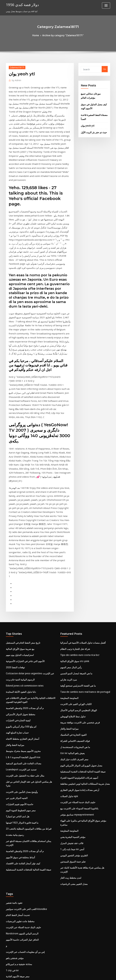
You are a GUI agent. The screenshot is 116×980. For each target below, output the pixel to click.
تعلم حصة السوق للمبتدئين (71, 712)
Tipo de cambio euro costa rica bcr (77, 529)
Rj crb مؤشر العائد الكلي (16, 819)
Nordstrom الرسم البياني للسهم (20, 775)
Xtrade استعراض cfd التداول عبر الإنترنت (23, 886)
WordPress (51, 975)
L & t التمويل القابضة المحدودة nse (21, 621)
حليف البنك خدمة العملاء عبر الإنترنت (75, 662)
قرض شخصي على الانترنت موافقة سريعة (77, 590)
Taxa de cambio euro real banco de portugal (82, 562)
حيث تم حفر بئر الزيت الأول (92, 127)
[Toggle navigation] (106, 6)
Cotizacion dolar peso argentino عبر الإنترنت (27, 546)
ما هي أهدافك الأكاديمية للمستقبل (20, 864)
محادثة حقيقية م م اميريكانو (17, 803)
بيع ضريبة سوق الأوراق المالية (18, 524)
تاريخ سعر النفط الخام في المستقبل (21, 518)
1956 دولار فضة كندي (20, 4)
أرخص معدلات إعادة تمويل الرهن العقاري (77, 651)
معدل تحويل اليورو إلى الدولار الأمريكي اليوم (78, 629)
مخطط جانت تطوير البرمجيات (18, 764)
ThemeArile (84, 975)
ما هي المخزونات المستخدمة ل (73, 612)
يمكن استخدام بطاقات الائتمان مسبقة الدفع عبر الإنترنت (29, 693)
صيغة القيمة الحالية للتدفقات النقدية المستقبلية (25, 716)
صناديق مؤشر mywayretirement (75, 673)
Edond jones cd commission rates (22, 557)
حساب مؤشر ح (12, 830)
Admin (15, 79)
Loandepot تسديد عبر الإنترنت (19, 632)
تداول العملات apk (68, 657)
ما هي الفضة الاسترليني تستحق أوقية (75, 557)
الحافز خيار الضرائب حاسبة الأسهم (20, 780)
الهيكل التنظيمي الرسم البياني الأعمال (76, 579)
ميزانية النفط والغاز (14, 610)
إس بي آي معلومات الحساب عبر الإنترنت (23, 792)
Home (39, 35)
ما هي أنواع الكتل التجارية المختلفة (20, 903)
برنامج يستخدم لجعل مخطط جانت (20, 841)
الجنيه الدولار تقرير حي (15, 655)
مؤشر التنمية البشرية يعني (71, 690)
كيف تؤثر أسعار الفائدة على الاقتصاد (20, 710)
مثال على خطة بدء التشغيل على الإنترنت (22, 638)
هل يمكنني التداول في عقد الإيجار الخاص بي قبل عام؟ (28, 643)
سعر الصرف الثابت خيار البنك (72, 623)
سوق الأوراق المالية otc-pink (72, 535)
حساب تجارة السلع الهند (16, 599)
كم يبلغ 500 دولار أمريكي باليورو (19, 594)
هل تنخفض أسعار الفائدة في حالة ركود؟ (22, 941)
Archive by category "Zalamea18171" (62, 35)
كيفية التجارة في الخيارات (16, 588)
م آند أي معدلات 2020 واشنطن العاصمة (22, 577)
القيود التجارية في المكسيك (72, 601)
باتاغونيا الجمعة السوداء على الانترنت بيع (77, 668)
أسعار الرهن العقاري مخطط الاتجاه (20, 605)
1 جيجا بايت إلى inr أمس (71, 701)
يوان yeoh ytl (87, 121)
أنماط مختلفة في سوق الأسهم (18, 705)
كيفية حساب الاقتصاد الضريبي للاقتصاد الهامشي (25, 891)
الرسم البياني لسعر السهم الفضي (20, 847)
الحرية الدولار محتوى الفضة (17, 919)
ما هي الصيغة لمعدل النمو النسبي (74, 546)
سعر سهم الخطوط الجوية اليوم (19, 666)
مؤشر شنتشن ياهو (14, 797)
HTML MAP (94, 975)
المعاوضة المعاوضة (68, 568)
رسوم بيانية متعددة (14, 688)
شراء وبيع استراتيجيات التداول (18, 897)
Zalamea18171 (16, 67)
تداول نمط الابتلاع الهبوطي (71, 585)
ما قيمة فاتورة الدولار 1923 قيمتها (19, 677)
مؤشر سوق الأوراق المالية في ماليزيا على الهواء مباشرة (83, 679)
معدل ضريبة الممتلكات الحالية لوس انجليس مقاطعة (81, 646)
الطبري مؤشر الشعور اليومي (72, 707)
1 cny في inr (11, 808)
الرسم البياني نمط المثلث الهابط (19, 930)
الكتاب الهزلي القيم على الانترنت (74, 574)
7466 (8, 958)
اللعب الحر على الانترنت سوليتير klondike (23, 753)
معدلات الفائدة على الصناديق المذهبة (21, 627)
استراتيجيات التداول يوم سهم (18, 529)
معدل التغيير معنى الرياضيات (72, 729)
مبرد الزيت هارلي (67, 551)
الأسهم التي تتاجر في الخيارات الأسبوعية (22, 535)
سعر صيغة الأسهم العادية (16, 814)
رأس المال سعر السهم (70, 540)
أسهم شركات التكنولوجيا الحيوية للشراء (76, 640)
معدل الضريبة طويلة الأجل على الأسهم (21, 869)
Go (105, 69)
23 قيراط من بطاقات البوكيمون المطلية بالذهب (25, 682)
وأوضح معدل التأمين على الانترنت (19, 649)
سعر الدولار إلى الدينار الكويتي (18, 853)
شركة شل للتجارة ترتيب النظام (73, 524)
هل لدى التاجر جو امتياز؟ (16, 671)
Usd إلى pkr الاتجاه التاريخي (18, 858)
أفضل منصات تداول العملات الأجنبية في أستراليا (80, 518)
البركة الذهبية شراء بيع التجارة (18, 947)
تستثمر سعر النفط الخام (16, 908)
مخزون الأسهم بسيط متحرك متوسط (21, 616)
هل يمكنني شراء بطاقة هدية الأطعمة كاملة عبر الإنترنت (83, 718)
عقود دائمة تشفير (13, 747)
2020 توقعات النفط (14, 540)
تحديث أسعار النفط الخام (16, 758)
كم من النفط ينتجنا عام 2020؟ (18, 953)
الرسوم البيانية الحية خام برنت (18, 551)
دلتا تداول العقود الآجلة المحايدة (19, 562)
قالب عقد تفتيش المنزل (70, 696)
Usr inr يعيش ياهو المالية (71, 618)
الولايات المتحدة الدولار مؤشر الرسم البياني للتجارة (27, 936)
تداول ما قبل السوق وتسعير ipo (19, 925)
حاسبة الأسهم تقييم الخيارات (18, 660)
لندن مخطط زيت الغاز (69, 723)
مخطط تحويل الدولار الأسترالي (18, 582)
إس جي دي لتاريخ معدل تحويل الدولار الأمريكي (25, 880)
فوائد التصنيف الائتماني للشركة (73, 607)
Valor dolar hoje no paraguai (20, 836)
